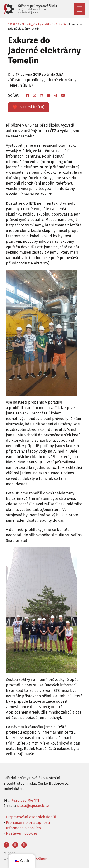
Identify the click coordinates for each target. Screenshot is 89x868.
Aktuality (61, 24)
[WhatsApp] (49, 96)
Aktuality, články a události (37, 24)
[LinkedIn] (42, 96)
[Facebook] (27, 96)
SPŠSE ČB (14, 24)
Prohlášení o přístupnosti (28, 822)
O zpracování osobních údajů (31, 817)
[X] (34, 96)
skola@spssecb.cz (33, 806)
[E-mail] (63, 96)
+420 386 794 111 (25, 800)
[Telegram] (56, 96)
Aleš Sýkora (38, 859)
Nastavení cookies (22, 833)
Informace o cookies (23, 828)
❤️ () (28, 107)
